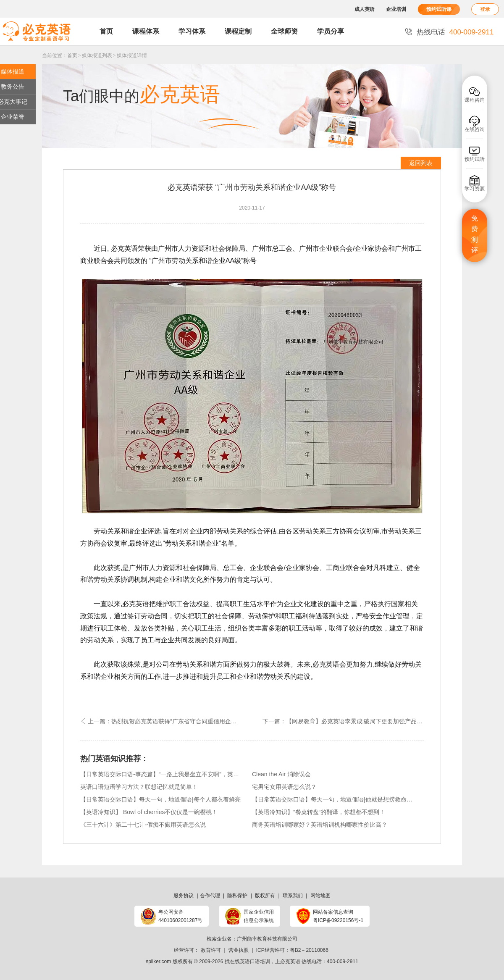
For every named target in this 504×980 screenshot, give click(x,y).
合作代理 (210, 896)
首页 (106, 31)
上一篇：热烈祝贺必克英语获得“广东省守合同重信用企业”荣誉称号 (166, 721)
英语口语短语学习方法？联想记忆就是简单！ (139, 787)
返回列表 (421, 163)
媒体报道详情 (132, 55)
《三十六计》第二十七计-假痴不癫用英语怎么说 (143, 825)
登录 (485, 9)
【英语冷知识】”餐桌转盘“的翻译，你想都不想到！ (319, 812)
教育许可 (211, 950)
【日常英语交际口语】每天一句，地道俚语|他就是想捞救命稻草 (333, 799)
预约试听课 (439, 9)
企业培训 (396, 9)
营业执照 (239, 950)
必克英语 (290, 962)
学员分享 (331, 31)
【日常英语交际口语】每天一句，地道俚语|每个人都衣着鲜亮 (160, 799)
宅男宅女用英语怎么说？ (284, 787)
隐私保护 (237, 896)
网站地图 (320, 896)
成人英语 (365, 9)
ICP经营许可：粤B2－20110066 (292, 950)
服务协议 (184, 896)
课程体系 (146, 31)
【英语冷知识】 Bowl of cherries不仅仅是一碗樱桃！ (149, 812)
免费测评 (475, 234)
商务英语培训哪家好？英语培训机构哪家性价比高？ (320, 825)
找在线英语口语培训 (247, 962)
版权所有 (265, 896)
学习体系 (192, 31)
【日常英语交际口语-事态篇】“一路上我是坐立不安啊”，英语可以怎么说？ (161, 774)
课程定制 (238, 31)
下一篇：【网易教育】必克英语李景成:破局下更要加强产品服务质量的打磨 (343, 721)
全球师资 (284, 31)
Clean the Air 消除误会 (281, 774)
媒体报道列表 (97, 55)
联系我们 (293, 896)
